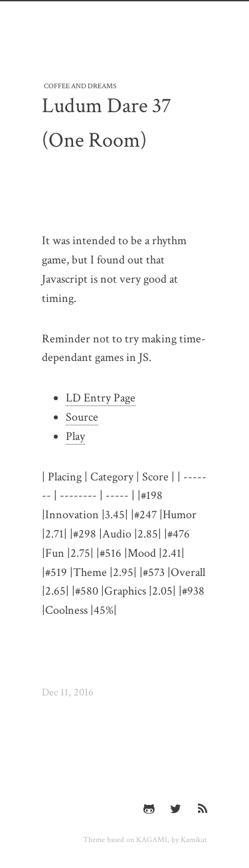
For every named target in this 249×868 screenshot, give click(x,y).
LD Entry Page (101, 398)
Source (82, 417)
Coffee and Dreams (80, 85)
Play (75, 436)
